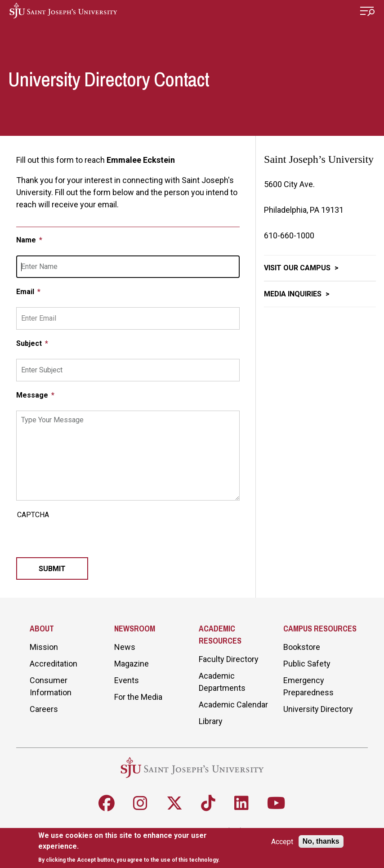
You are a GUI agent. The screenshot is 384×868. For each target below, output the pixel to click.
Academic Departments (222, 682)
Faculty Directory (229, 659)
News (125, 647)
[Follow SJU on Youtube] (276, 803)
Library (211, 721)
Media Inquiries (294, 294)
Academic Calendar (233, 705)
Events (127, 680)
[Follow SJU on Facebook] (107, 803)
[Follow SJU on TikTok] (208, 803)
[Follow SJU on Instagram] (140, 803)
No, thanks (321, 841)
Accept (282, 842)
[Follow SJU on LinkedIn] (241, 803)
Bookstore (302, 647)
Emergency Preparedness (308, 686)
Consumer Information (51, 686)
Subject (30, 343)
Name (27, 240)
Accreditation (54, 664)
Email (26, 292)
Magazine (132, 664)
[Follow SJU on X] (174, 803)
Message (33, 395)
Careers (44, 709)
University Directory (318, 709)
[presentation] (85, 540)
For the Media (138, 697)
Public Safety (307, 664)
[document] (130, 848)
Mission (44, 647)
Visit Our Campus (298, 268)
